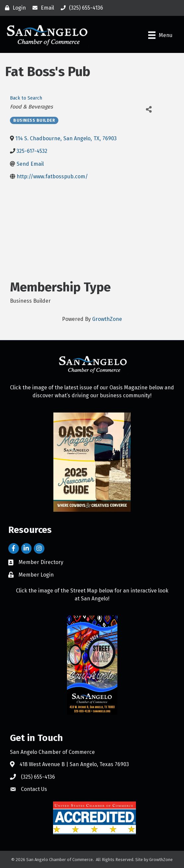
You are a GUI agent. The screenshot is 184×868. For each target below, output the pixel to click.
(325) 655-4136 (38, 777)
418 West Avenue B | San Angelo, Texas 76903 (74, 764)
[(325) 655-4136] (80, 8)
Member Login (36, 575)
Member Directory (41, 562)
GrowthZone (107, 319)
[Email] (42, 8)
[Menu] (160, 35)
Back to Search (26, 98)
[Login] (14, 8)
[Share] (149, 109)
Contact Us (34, 789)
